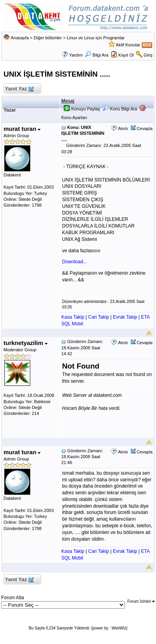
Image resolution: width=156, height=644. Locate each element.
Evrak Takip (125, 317)
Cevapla (145, 128)
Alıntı (123, 128)
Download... (74, 262)
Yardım (76, 55)
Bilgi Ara (96, 55)
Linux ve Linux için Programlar (96, 38)
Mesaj (68, 101)
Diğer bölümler (48, 38)
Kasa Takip (73, 317)
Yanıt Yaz (19, 89)
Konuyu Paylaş (82, 109)
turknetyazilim (26, 343)
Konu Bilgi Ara (120, 109)
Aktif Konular (128, 45)
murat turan (22, 129)
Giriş (148, 55)
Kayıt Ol (126, 55)
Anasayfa (20, 38)
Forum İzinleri (141, 601)
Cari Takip (98, 317)
